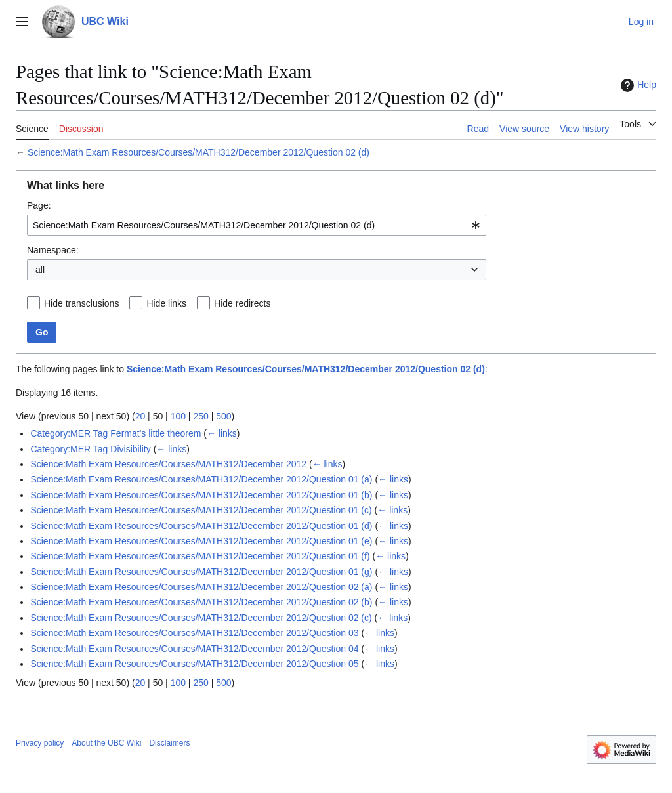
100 (178, 416)
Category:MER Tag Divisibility (90, 449)
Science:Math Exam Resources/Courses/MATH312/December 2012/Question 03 (194, 633)
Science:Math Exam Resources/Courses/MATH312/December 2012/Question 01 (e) (201, 541)
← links (222, 433)
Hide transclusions (81, 303)
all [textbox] (40, 270)
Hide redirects (242, 303)
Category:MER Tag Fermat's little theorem (115, 433)
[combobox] (257, 225)
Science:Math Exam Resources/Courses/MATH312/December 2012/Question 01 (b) (201, 495)
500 (223, 416)
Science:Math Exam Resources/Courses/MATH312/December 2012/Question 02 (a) (201, 587)
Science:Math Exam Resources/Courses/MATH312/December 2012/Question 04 (194, 649)
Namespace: (53, 250)
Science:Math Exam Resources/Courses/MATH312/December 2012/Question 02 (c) (201, 618)
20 (140, 416)
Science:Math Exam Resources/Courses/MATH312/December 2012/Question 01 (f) (200, 556)
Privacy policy (40, 743)
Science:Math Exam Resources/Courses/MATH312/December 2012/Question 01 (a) (201, 479)
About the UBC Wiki (106, 743)
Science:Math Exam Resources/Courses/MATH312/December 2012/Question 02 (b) (201, 602)
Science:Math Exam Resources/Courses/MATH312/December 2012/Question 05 (194, 664)
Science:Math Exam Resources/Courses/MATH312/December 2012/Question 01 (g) (201, 572)
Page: (39, 205)
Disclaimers (169, 743)
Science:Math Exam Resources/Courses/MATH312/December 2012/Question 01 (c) (201, 510)
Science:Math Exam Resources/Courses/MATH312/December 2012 (168, 464)
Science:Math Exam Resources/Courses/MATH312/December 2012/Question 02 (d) (199, 152)
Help (637, 85)
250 (200, 416)
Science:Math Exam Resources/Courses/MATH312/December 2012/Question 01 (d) (201, 526)
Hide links (166, 303)
